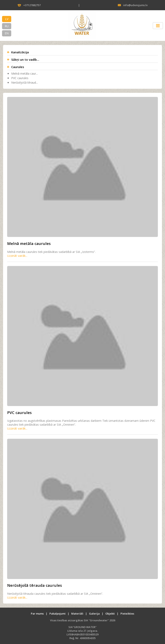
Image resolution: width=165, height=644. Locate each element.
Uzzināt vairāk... (17, 256)
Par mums (37, 614)
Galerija (94, 614)
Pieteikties (127, 614)
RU (7, 26)
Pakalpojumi (57, 614)
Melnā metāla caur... (25, 73)
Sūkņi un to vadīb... (25, 59)
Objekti (110, 614)
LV (7, 19)
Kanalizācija (20, 52)
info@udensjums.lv (135, 5)
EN (7, 33)
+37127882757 (32, 5)
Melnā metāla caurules (29, 243)
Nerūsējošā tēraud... (25, 82)
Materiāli (77, 614)
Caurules (18, 67)
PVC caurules (20, 78)
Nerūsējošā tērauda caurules (35, 585)
